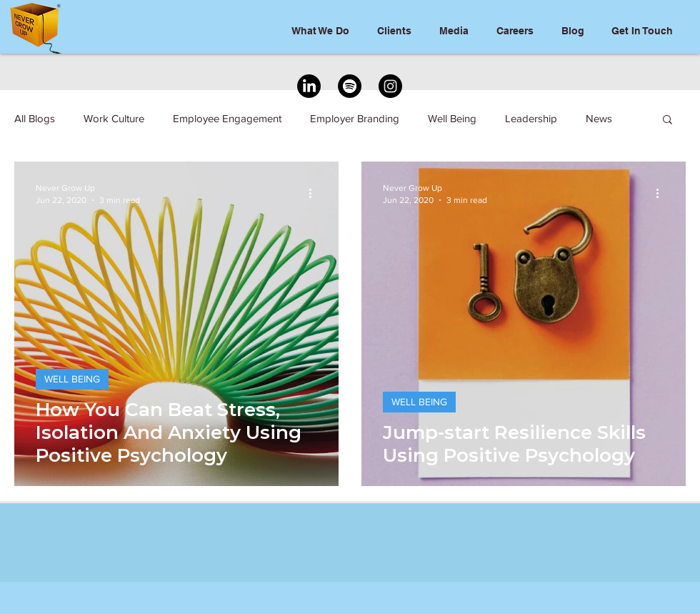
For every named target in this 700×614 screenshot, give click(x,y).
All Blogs (35, 118)
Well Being (452, 118)
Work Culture (114, 118)
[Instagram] (390, 86)
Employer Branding (355, 118)
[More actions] (315, 193)
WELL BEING (72, 379)
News (599, 118)
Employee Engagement (227, 118)
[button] (667, 120)
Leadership (531, 118)
